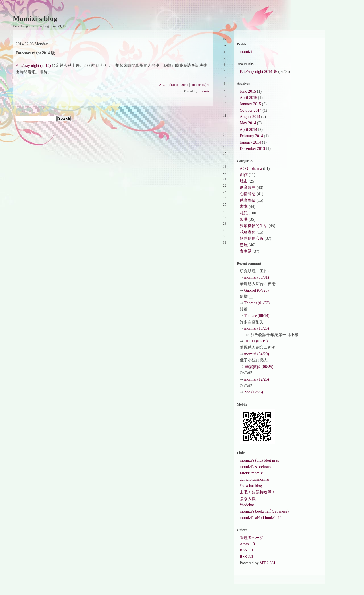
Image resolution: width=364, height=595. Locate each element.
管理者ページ (252, 538)
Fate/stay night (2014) (33, 66)
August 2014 (250, 117)
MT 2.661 (268, 563)
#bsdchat (247, 505)
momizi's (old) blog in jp (259, 460)
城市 (244, 181)
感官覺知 (248, 200)
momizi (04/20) (257, 354)
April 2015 (248, 98)
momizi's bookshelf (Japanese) (264, 511)
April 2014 (248, 130)
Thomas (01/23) (257, 303)
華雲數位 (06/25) (259, 367)
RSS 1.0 (246, 550)
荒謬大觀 (248, 499)
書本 (244, 207)
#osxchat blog (251, 486)
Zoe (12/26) (254, 392)
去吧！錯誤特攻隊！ (258, 492)
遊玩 (244, 245)
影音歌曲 (248, 188)
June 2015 (248, 91)
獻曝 (244, 219)
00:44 (184, 85)
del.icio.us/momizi (255, 479)
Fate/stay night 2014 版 (258, 72)
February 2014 (251, 136)
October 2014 (251, 110)
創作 (244, 175)
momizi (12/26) (257, 379)
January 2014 (250, 142)
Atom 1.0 (247, 544)
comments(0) (200, 85)
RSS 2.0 (246, 557)
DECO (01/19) (256, 341)
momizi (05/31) (257, 277)
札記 (244, 213)
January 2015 (250, 104)
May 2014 (248, 123)
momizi (205, 91)
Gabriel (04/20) (257, 290)
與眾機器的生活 (254, 226)
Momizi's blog (35, 19)
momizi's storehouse (256, 467)
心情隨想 (248, 194)
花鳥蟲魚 (248, 232)
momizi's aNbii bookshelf (260, 518)
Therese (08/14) (257, 316)
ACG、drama (168, 85)
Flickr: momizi (252, 473)
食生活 (246, 251)
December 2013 (252, 149)
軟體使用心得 (252, 238)
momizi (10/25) (257, 328)
